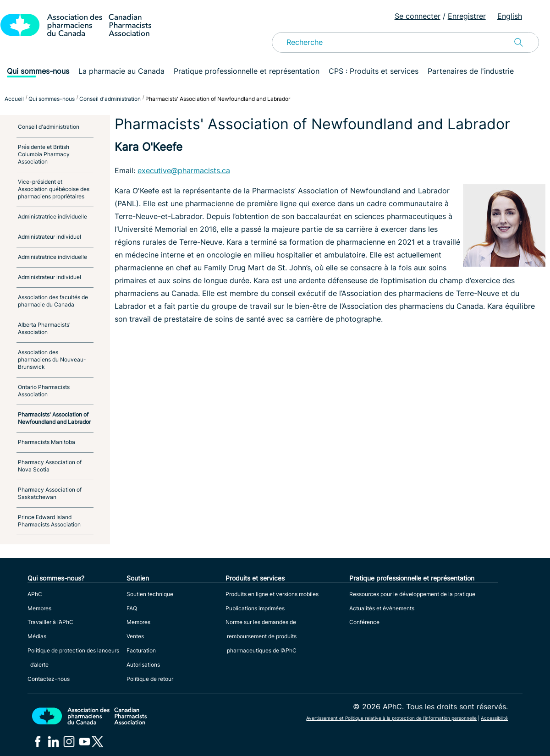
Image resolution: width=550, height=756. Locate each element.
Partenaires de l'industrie (471, 71)
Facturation (141, 650)
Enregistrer (467, 16)
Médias (37, 636)
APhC (35, 594)
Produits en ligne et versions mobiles (272, 594)
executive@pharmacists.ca (184, 170)
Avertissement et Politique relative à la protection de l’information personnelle (391, 718)
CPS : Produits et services (374, 71)
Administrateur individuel (49, 237)
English (510, 16)
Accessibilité (494, 718)
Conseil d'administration (49, 127)
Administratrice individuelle (52, 216)
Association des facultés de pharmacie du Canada (53, 301)
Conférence (364, 622)
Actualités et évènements (382, 608)
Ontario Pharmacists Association (44, 391)
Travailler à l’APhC (50, 622)
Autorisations (143, 665)
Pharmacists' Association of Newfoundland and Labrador (54, 418)
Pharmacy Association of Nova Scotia (50, 466)
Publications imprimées (255, 608)
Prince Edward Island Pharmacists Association (49, 521)
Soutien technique (150, 594)
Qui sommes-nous (38, 71)
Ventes (135, 636)
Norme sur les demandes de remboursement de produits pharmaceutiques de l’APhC (261, 636)
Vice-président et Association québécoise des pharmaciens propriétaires (54, 189)
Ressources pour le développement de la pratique (412, 594)
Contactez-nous (49, 679)
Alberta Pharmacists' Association (44, 328)
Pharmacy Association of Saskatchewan (50, 493)
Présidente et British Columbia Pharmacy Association (44, 154)
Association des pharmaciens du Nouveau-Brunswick (52, 359)
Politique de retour (150, 679)
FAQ (132, 608)
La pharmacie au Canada (121, 71)
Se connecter (418, 16)
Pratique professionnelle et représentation (247, 71)
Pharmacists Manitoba (47, 442)
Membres (39, 608)
